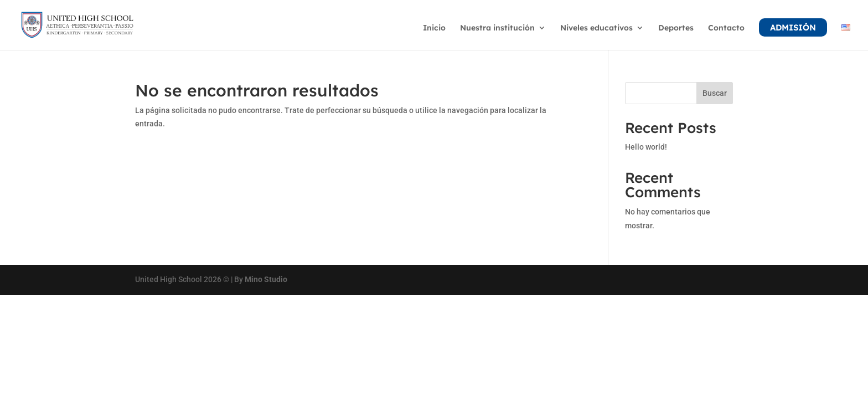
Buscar (715, 93)
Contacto (726, 28)
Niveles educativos (596, 28)
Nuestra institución (497, 28)
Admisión (793, 27)
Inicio (434, 28)
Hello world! (646, 147)
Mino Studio (266, 279)
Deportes (676, 28)
